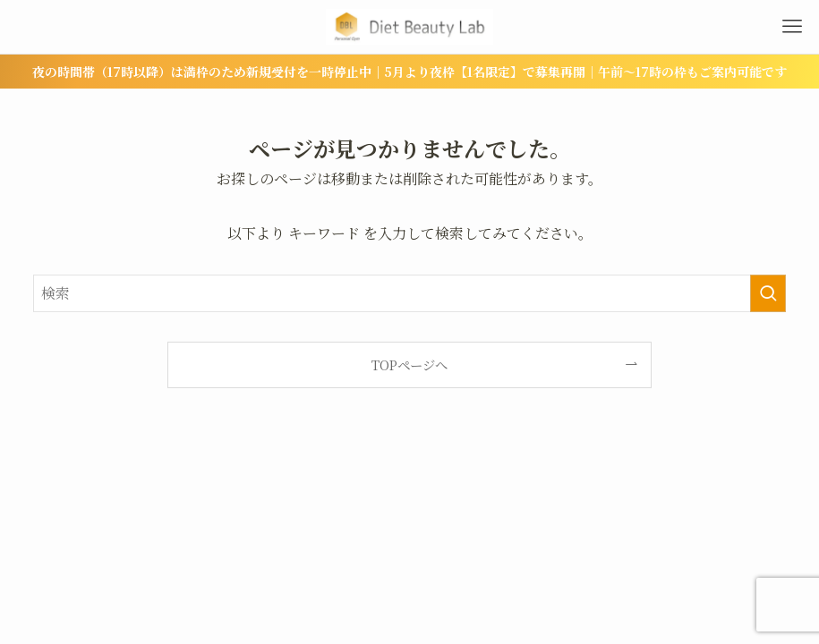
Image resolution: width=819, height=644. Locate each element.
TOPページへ (409, 364)
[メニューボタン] (792, 27)
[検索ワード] (410, 293)
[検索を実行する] (768, 293)
